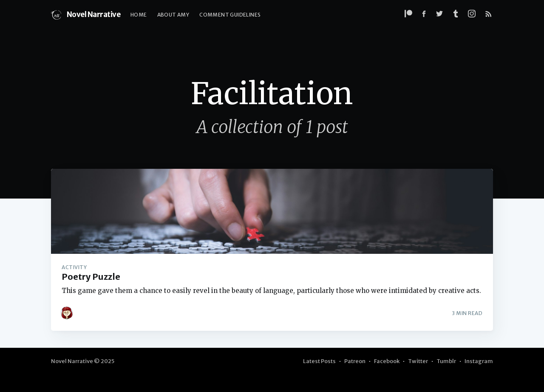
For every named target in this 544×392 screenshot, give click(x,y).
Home (139, 15)
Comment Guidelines (230, 15)
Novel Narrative (86, 15)
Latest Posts (319, 361)
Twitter (418, 361)
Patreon (355, 361)
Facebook (387, 361)
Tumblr (446, 361)
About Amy (173, 15)
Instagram (479, 361)
